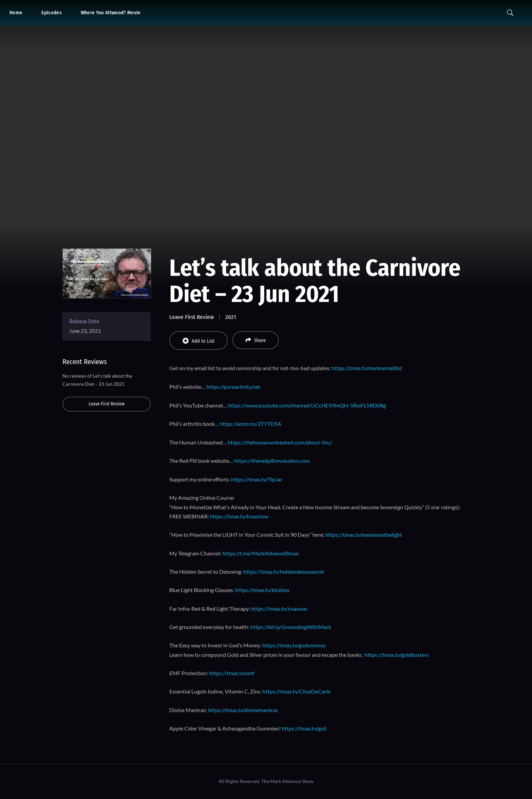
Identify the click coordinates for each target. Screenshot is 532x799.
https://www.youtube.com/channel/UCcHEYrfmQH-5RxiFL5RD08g (307, 405)
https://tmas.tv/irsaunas (279, 608)
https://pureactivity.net (233, 387)
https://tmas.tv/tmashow (239, 516)
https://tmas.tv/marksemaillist (367, 368)
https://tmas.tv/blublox (262, 590)
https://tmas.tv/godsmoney (294, 645)
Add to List (198, 341)
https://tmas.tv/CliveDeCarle (297, 691)
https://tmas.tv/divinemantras (243, 710)
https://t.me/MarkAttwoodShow (260, 553)
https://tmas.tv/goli (304, 728)
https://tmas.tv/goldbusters (397, 655)
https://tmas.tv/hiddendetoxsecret (284, 572)
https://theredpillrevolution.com (272, 461)
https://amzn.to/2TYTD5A (251, 424)
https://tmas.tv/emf (232, 673)
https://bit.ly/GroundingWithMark (291, 627)
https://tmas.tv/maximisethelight (364, 535)
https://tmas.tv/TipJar (257, 479)
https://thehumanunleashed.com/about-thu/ (280, 442)
